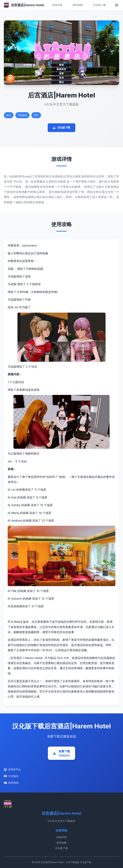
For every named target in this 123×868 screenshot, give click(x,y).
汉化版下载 (99, 5)
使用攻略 (78, 5)
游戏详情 (57, 5)
